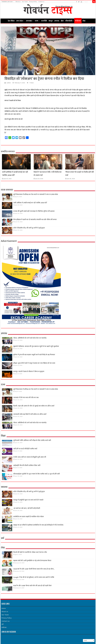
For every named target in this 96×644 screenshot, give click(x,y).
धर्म (2, 624)
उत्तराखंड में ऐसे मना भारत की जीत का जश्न (26, 398)
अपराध (57, 21)
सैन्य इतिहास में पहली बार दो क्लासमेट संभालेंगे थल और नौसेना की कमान (35, 220)
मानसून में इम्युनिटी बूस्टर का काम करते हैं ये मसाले (28, 500)
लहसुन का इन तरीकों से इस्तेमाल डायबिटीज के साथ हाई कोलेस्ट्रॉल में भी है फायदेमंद (38, 525)
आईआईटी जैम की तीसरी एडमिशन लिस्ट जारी (27, 465)
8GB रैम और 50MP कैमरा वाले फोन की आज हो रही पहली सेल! (32, 586)
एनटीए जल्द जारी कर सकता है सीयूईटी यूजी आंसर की (30, 457)
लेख (84, 21)
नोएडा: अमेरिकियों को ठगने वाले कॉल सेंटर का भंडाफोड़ (30, 338)
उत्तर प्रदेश (20, 21)
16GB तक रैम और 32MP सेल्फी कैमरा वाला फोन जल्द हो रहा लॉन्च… (34, 569)
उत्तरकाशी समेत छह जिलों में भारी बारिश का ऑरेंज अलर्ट (30, 414)
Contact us (41, 2)
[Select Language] (89, 640)
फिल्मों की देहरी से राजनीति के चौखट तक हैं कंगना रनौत (30, 552)
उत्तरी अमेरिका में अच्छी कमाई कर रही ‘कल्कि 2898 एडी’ (30, 203)
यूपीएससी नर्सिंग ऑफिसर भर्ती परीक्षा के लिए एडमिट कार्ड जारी (32, 440)
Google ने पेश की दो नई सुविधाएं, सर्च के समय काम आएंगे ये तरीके (34, 577)
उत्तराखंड (29, 21)
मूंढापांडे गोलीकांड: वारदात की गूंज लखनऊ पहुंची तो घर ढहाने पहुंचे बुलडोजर (36, 346)
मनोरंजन (78, 21)
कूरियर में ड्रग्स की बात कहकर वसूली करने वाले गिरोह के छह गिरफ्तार (34, 355)
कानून (51, 21)
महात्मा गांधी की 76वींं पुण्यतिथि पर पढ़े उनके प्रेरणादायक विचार (32, 561)
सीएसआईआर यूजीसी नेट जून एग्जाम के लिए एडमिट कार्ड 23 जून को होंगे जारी (37, 474)
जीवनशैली (69, 21)
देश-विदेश (11, 21)
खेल (62, 21)
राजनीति (44, 21)
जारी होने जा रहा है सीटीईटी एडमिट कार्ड (25, 449)
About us (18, 2)
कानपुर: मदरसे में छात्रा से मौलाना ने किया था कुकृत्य (29, 371)
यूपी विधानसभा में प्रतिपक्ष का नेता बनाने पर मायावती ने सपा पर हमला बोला (36, 194)
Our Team (25, 2)
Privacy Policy (33, 2)
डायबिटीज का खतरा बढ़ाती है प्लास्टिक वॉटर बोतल (28, 517)
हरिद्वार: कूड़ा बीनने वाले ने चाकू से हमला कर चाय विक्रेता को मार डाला (34, 363)
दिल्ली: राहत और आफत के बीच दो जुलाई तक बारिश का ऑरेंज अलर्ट (34, 406)
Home (4, 21)
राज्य (36, 21)
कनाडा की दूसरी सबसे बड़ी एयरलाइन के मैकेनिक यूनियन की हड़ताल (34, 211)
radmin (9, 83)
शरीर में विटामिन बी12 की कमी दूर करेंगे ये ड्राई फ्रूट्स (29, 228)
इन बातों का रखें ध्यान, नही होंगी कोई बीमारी (27, 508)
